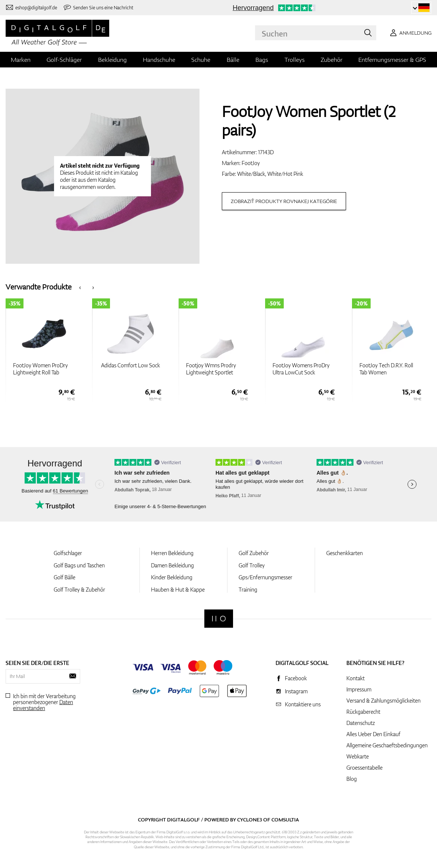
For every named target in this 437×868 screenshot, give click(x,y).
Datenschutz (361, 723)
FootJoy (251, 163)
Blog (352, 779)
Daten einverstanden (43, 705)
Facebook (296, 678)
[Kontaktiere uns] (31, 8)
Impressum (359, 689)
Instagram (296, 691)
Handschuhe (159, 60)
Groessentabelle (364, 768)
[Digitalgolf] (219, 619)
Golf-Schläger (64, 60)
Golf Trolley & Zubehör (79, 590)
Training (248, 590)
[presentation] (80, 287)
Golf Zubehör (254, 553)
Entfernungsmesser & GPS (392, 60)
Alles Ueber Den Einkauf (373, 734)
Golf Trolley (252, 565)
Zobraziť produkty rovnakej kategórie (284, 201)
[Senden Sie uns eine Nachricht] (98, 8)
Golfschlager (68, 553)
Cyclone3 (250, 820)
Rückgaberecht (363, 712)
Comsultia (285, 820)
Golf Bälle (65, 577)
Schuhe (201, 60)
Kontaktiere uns (303, 704)
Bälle (233, 60)
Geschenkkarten (345, 553)
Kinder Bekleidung (172, 577)
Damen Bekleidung (172, 565)
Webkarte (358, 756)
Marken (21, 60)
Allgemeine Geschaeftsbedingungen (387, 745)
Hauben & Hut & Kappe (178, 590)
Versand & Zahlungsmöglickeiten (383, 701)
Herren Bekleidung (172, 553)
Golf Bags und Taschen (79, 565)
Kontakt (356, 678)
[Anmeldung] (409, 33)
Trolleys (295, 60)
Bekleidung (112, 60)
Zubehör (331, 60)
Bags (262, 60)
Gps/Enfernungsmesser (265, 577)
